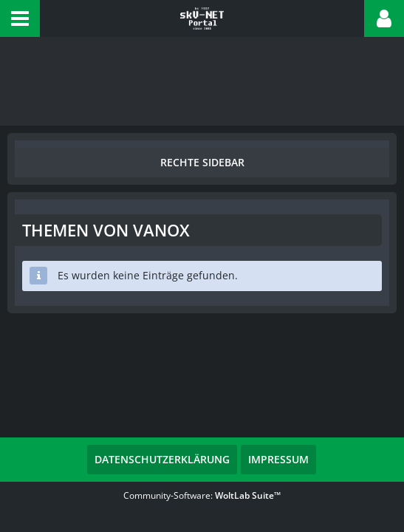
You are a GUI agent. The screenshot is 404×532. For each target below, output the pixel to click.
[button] (20, 18)
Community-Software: (202, 495)
